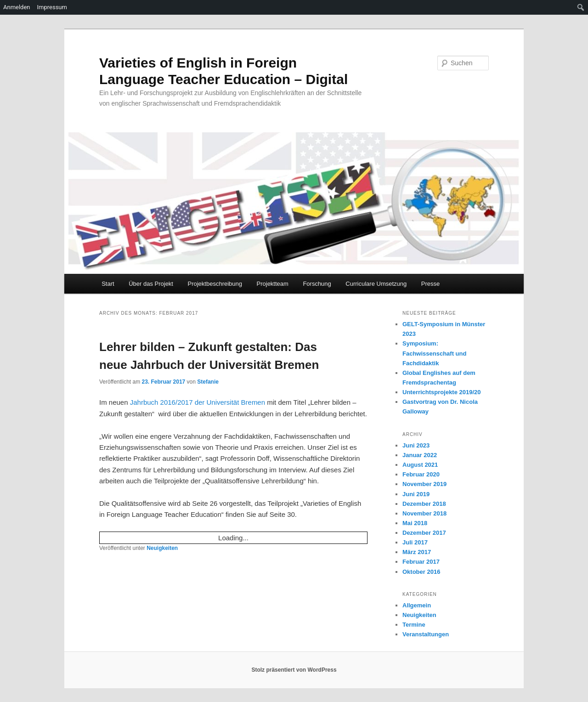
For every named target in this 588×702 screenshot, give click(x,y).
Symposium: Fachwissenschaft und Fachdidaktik (434, 353)
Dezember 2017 (424, 533)
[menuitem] (581, 7)
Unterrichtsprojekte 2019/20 (442, 392)
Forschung (317, 284)
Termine (414, 625)
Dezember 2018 (424, 504)
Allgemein (417, 605)
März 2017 (417, 552)
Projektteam (273, 284)
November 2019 (424, 484)
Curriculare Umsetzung (376, 284)
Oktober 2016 (421, 572)
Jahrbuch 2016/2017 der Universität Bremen (198, 402)
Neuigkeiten (162, 548)
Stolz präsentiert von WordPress (294, 670)
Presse (430, 284)
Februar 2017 (421, 562)
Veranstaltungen (426, 634)
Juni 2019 (416, 494)
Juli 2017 (415, 542)
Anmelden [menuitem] (17, 7)
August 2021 (420, 465)
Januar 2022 (420, 455)
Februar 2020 (421, 474)
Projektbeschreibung (215, 284)
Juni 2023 (416, 445)
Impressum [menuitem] (52, 7)
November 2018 (424, 513)
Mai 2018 (415, 523)
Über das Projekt (151, 284)
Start (108, 284)
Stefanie (208, 382)
